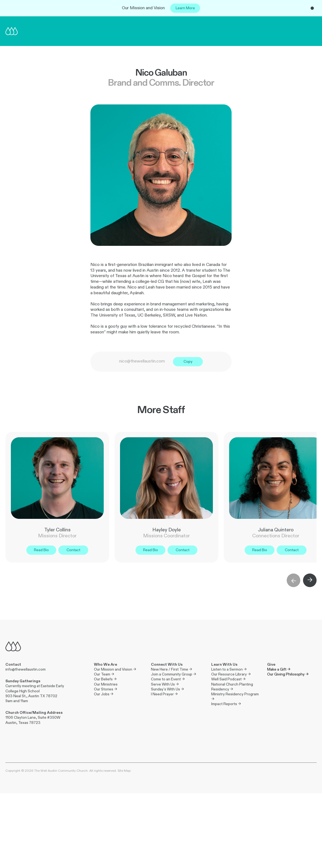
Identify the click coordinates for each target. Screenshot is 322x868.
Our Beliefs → (105, 679)
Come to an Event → (168, 679)
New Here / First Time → (171, 669)
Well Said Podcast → (228, 679)
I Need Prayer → (164, 694)
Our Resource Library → (231, 674)
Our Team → (104, 674)
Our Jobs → (104, 694)
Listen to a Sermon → (229, 669)
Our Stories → (105, 689)
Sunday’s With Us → (167, 689)
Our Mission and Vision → (115, 669)
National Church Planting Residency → (233, 687)
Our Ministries (106, 684)
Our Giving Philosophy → (288, 674)
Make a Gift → (279, 669)
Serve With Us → (165, 684)
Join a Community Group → (173, 674)
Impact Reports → (226, 704)
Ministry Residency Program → (235, 697)
